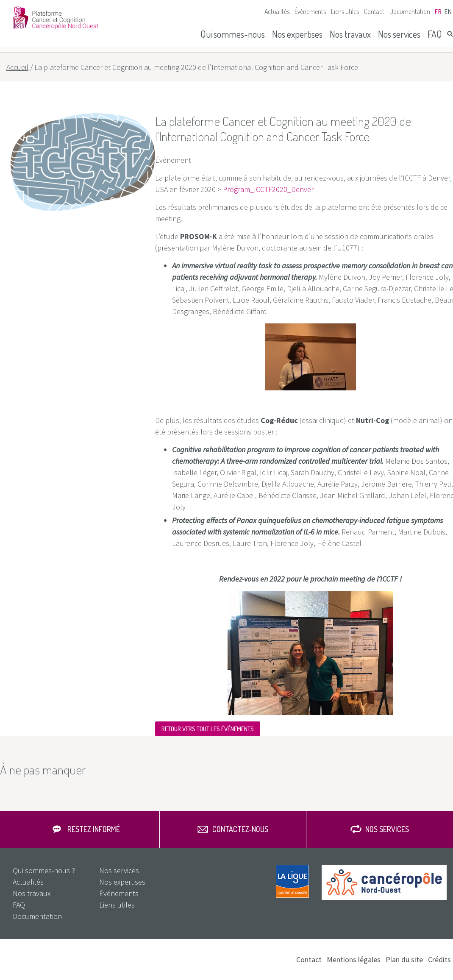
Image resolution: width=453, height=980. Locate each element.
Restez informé (94, 829)
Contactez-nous (240, 829)
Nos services (399, 34)
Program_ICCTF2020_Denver (268, 189)
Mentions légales (354, 959)
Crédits (439, 959)
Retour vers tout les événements (208, 729)
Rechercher (450, 34)
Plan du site (404, 959)
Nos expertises (297, 34)
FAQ (435, 34)
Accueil (17, 67)
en (448, 12)
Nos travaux (350, 34)
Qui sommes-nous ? (44, 870)
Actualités (277, 11)
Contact (374, 11)
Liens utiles (345, 11)
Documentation (410, 11)
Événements (310, 11)
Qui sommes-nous (233, 34)
